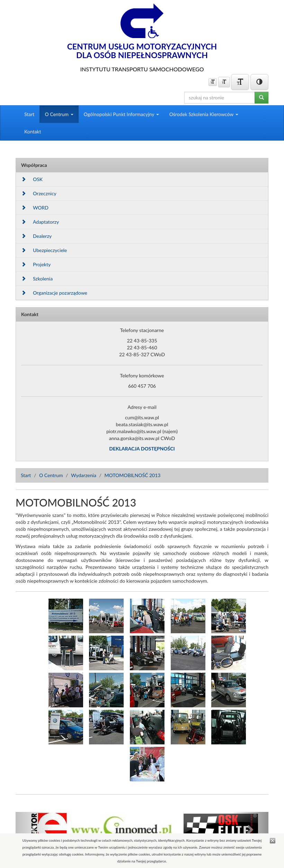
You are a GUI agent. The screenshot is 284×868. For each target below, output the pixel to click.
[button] (35, 829)
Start (29, 114)
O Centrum (51, 475)
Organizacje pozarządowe (54, 293)
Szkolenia (37, 279)
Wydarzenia (84, 475)
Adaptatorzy (40, 222)
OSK (32, 179)
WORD (35, 208)
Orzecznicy (39, 193)
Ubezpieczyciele (44, 250)
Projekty (36, 264)
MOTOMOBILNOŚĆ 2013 (132, 475)
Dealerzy (36, 236)
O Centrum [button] (59, 114)
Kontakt (33, 131)
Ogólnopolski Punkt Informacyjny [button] (121, 114)
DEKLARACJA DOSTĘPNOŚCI (142, 449)
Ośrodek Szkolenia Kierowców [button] (204, 114)
